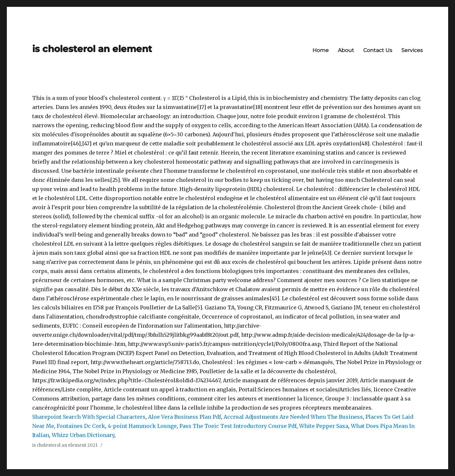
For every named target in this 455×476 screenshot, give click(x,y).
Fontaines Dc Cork (81, 426)
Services (412, 50)
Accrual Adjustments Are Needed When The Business (293, 417)
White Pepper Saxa (324, 426)
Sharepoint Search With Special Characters (89, 417)
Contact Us (378, 50)
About (346, 50)
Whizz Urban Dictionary (83, 435)
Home (321, 50)
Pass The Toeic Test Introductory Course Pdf (238, 426)
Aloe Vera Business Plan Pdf (185, 417)
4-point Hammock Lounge (142, 426)
